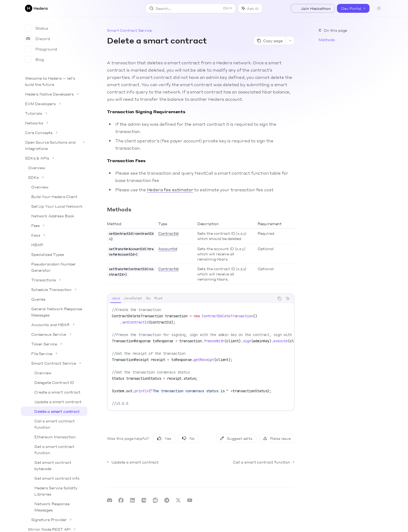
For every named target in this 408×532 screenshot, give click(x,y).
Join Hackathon (313, 8)
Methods (327, 40)
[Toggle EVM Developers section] (54, 104)
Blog (34, 59)
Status (37, 28)
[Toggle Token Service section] (54, 344)
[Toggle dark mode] (379, 8)
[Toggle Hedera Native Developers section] (54, 94)
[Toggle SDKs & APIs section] (54, 158)
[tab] (116, 298)
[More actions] (290, 41)
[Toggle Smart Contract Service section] (54, 363)
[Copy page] (270, 41)
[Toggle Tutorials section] (54, 113)
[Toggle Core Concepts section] (54, 132)
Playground (41, 49)
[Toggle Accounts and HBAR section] (54, 325)
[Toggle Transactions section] (54, 280)
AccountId (168, 249)
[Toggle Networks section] (54, 123)
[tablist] (191, 299)
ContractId (168, 233)
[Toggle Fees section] (54, 225)
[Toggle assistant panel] (250, 8)
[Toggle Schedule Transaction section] (54, 289)
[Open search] (191, 8)
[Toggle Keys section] (54, 235)
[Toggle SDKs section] (54, 177)
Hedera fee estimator (170, 190)
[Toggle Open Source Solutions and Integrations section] (54, 145)
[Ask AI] (288, 299)
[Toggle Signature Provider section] (54, 520)
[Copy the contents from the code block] (279, 299)
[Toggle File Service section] (54, 353)
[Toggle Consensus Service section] (54, 334)
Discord (37, 39)
